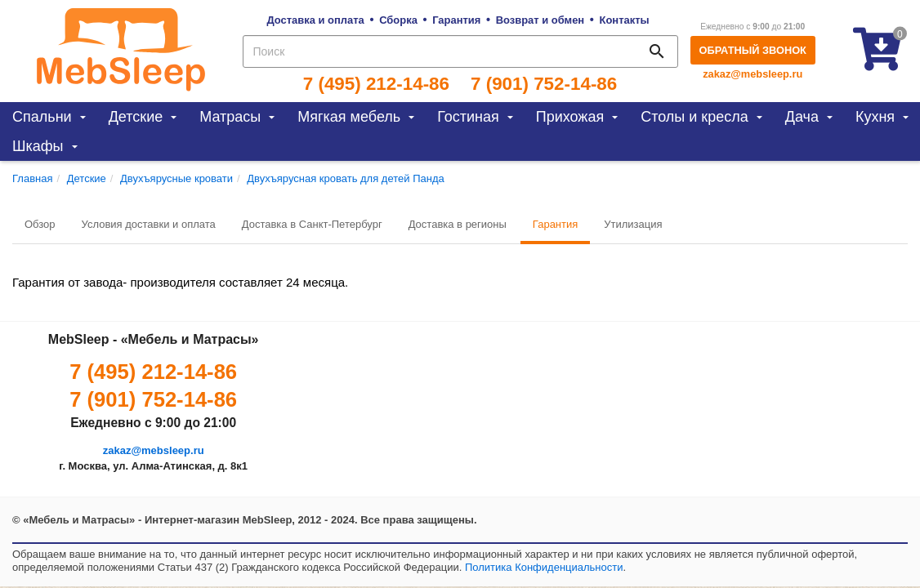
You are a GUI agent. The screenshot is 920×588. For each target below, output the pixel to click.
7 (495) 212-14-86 (376, 84)
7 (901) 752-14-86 (544, 84)
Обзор (40, 224)
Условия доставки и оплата (149, 224)
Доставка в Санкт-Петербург (312, 224)
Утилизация (633, 224)
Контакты (625, 20)
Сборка (398, 20)
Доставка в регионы (458, 224)
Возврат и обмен (540, 20)
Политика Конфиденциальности (544, 567)
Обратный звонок (753, 50)
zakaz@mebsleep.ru (753, 74)
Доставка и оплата (315, 20)
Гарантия (456, 20)
